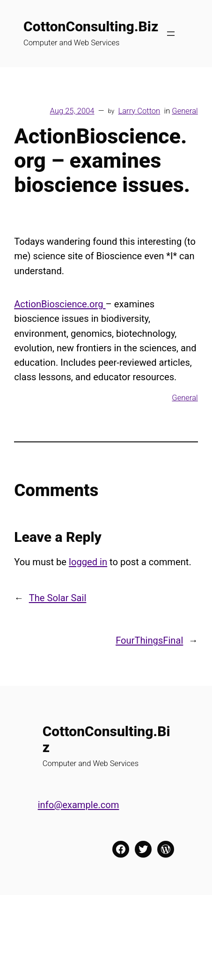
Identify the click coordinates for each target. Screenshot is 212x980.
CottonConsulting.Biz (91, 26)
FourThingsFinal (149, 640)
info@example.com (79, 805)
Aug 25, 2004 (72, 111)
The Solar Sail (58, 598)
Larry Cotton (139, 111)
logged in (88, 562)
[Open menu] (171, 34)
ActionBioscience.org (60, 304)
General (185, 111)
